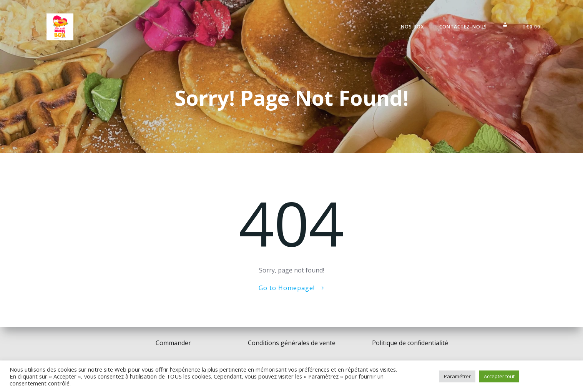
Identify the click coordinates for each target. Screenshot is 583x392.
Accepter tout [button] (499, 376)
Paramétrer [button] (457, 376)
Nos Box (412, 27)
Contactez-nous (463, 27)
